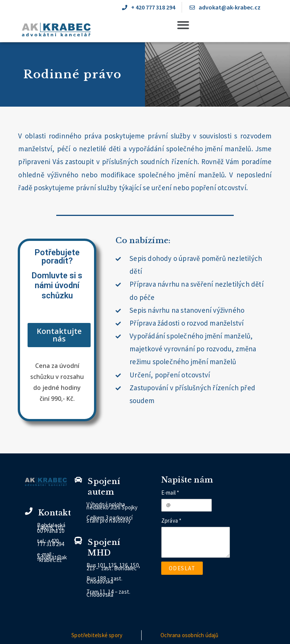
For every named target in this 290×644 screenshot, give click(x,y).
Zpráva (170, 521)
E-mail (168, 493)
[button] (183, 25)
